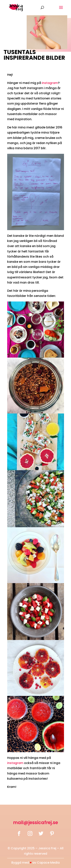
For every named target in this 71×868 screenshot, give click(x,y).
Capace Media (48, 863)
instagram (50, 83)
